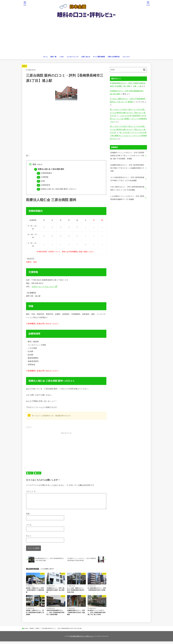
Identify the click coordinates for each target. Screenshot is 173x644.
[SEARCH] (148, 3)
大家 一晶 (137, 86)
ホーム (45, 57)
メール (29, 527)
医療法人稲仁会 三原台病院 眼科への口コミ (57, 189)
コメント (31, 491)
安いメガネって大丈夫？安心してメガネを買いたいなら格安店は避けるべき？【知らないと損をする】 (128, 113)
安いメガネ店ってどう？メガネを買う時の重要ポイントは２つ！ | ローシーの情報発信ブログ (128, 136)
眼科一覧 (54, 57)
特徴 (41, 181)
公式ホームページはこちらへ (43, 287)
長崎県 (38, 473)
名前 (28, 516)
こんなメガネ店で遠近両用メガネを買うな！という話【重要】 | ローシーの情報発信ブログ (128, 119)
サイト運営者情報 (99, 57)
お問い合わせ (86, 57)
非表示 (40, 165)
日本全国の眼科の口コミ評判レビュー (82, 639)
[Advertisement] (86, 38)
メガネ (62, 57)
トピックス (126, 57)
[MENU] (25, 3)
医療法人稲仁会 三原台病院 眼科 (49, 169)
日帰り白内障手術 (114, 57)
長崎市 (24, 66)
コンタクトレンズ (73, 57)
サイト (29, 539)
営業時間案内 (44, 173)
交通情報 (43, 177)
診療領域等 (43, 185)
